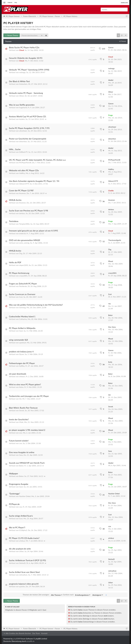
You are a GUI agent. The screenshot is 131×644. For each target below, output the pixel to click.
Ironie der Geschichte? (19, 419)
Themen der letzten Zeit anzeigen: (43, 595)
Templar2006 (24, 224)
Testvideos (14, 221)
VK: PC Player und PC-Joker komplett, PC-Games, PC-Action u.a (37, 160)
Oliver (22, 96)
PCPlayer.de (14, 504)
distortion (23, 141)
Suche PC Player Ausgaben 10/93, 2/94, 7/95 (29, 128)
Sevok (22, 410)
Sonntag (22, 307)
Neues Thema (12, 35)
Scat (21, 297)
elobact (22, 376)
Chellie (111, 191)
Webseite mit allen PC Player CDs (24, 170)
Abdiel (111, 80)
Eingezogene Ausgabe (19, 484)
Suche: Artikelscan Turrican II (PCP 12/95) (27, 560)
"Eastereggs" (14, 494)
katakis (22, 119)
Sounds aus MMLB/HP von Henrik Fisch (27, 463)
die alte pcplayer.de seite (20, 549)
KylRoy (22, 366)
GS (20, 399)
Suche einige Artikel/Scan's (21, 516)
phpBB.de (31, 641)
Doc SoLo (112, 327)
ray (110, 303)
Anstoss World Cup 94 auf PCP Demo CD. (28, 116)
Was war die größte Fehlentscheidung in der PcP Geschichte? (36, 305)
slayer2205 (24, 265)
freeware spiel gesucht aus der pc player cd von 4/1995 (33, 231)
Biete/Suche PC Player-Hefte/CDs (24, 47)
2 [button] (122, 35)
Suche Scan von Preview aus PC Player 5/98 (28, 211)
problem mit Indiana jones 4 (21, 352)
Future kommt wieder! (19, 441)
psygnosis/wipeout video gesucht (24, 584)
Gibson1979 (24, 184)
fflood (111, 261)
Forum (10, 3)
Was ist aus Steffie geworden (22, 105)
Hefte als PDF (15, 262)
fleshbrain (23, 286)
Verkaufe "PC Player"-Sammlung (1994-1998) (29, 70)
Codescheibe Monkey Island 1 (22, 316)
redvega (22, 72)
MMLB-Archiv (15, 200)
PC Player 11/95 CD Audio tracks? (24, 538)
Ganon (111, 47)
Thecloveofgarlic (115, 240)
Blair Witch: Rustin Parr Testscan (23, 408)
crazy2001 (23, 276)
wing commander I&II (18, 340)
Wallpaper (13, 473)
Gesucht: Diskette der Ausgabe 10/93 (26, 58)
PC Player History (18, 23)
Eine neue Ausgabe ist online (22, 452)
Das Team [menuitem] (36, 633)
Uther (21, 551)
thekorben (23, 84)
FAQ (16, 3)
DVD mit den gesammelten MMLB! (25, 240)
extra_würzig (24, 243)
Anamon (22, 193)
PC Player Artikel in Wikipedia (22, 328)
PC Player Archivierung (19, 273)
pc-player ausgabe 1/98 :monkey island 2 (27, 430)
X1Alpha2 (23, 530)
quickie (22, 586)
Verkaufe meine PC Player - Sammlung (26, 93)
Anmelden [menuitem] (124, 3)
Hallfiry (22, 173)
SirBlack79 (23, 152)
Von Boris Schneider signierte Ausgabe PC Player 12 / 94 (34, 181)
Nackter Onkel (25, 496)
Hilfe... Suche (15, 149)
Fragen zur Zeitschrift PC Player (23, 284)
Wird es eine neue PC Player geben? (25, 384)
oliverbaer (23, 131)
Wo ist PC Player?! (17, 527)
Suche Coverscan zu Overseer (22, 294)
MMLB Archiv (15, 251)
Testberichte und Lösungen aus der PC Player (29, 396)
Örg (21, 253)
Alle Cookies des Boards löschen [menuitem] (17, 633)
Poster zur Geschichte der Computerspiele (28, 139)
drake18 (22, 233)
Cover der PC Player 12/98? (21, 190)
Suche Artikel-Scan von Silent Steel (24, 572)
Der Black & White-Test (19, 81)
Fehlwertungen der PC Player (22, 363)
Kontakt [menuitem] (44, 633)
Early (110, 362)
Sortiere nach (77, 595)
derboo (22, 213)
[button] (126, 35)
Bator (110, 315)
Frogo (111, 115)
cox (21, 443)
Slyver (22, 354)
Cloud (22, 50)
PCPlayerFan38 (25, 162)
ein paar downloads (18, 374)
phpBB (16, 639)
